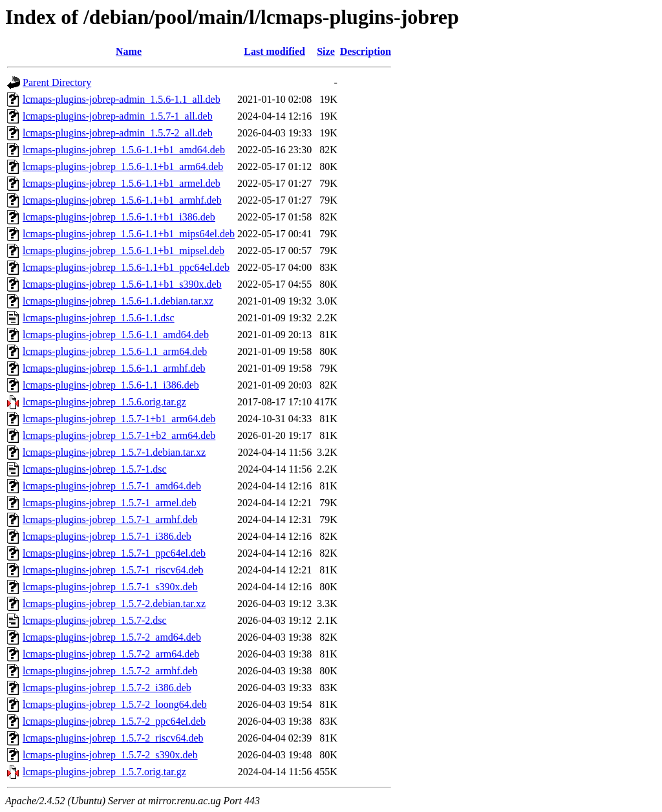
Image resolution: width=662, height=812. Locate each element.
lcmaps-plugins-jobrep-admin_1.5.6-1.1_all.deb (122, 99)
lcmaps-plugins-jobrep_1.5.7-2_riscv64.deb (113, 738)
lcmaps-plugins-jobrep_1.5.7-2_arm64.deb (111, 654)
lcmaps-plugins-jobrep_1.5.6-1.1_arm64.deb (115, 351)
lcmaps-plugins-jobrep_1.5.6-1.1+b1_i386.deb (119, 217)
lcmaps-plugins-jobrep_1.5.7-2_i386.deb (107, 688)
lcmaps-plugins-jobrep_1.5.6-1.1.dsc (99, 318)
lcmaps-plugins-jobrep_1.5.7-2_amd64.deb (112, 637)
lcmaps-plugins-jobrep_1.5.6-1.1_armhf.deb (114, 368)
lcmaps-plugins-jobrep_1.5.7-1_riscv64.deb (113, 570)
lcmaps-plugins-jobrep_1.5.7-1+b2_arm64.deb (119, 435)
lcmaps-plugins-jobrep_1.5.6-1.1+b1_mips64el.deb (129, 234)
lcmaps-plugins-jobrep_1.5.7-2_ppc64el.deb (114, 721)
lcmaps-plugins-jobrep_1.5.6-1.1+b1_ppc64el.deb (126, 267)
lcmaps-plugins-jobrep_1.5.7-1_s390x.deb (110, 587)
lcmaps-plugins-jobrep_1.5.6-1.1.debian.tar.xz (118, 301)
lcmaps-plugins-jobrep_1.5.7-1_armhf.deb (110, 519)
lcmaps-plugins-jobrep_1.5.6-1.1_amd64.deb (116, 335)
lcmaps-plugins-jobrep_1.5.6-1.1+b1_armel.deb (122, 183)
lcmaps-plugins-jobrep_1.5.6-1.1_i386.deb (111, 385)
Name (129, 51)
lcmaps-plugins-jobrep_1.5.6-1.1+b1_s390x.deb (122, 284)
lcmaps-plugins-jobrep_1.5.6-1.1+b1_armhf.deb (122, 200)
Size (326, 51)
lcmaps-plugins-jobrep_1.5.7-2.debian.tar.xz (114, 604)
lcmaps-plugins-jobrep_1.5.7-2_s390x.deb (110, 755)
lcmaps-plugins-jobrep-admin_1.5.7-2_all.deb (118, 133)
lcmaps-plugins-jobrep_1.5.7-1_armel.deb (110, 503)
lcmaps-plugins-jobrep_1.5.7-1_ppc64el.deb (114, 553)
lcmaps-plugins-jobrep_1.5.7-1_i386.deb (107, 536)
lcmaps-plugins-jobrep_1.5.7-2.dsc (95, 620)
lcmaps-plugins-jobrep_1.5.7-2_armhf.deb (110, 671)
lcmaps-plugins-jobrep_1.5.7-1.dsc (95, 469)
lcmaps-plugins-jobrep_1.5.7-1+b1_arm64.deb (119, 419)
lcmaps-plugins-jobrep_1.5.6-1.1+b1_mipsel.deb (123, 251)
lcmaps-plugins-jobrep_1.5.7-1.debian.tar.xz (114, 452)
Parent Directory (57, 82)
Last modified (274, 51)
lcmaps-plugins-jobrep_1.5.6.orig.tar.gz (104, 402)
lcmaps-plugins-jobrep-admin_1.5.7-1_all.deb (118, 116)
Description (366, 51)
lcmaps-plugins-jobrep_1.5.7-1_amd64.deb (112, 486)
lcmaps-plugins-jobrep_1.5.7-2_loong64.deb (115, 704)
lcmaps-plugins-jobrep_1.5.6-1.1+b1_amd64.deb (124, 150)
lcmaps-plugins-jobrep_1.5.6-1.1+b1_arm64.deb (123, 166)
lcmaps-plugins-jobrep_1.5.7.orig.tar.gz (104, 772)
